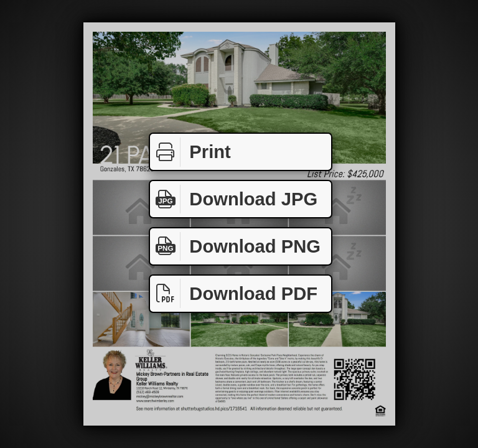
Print (190, 152)
